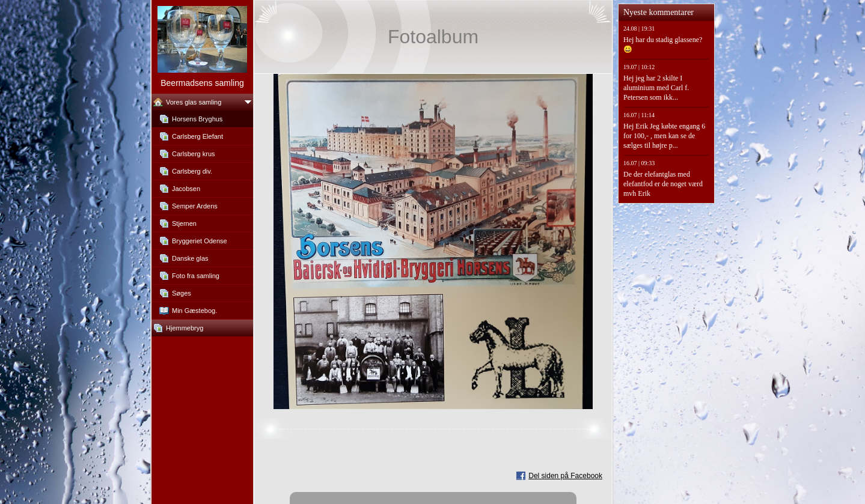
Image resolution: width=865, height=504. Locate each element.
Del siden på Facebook (565, 476)
